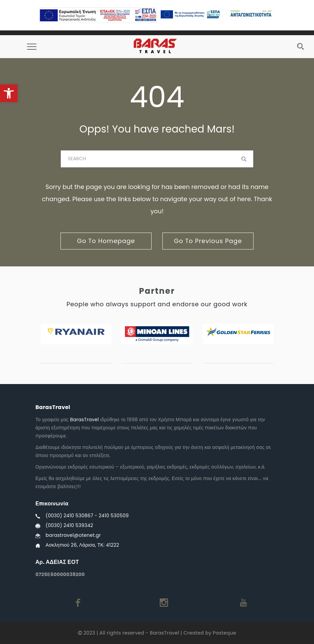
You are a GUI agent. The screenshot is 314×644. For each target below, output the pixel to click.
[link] (9, 93)
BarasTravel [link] (84, 420)
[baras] (157, 159)
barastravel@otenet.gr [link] (73, 535)
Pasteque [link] (224, 633)
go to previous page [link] (208, 241)
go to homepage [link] (106, 241)
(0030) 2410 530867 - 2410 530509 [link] (87, 516)
